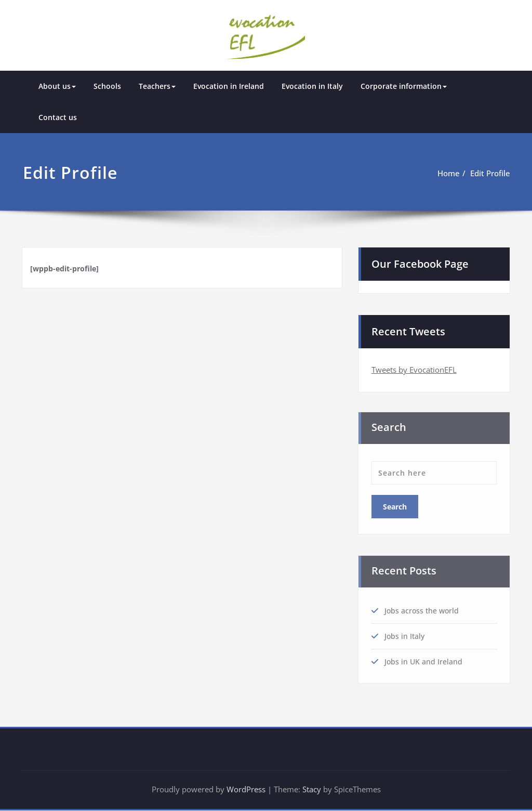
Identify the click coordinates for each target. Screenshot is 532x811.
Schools (107, 86)
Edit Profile (490, 173)
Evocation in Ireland (229, 86)
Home (449, 173)
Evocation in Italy (312, 86)
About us (57, 86)
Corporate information (404, 86)
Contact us (58, 117)
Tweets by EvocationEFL (414, 369)
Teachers (157, 86)
